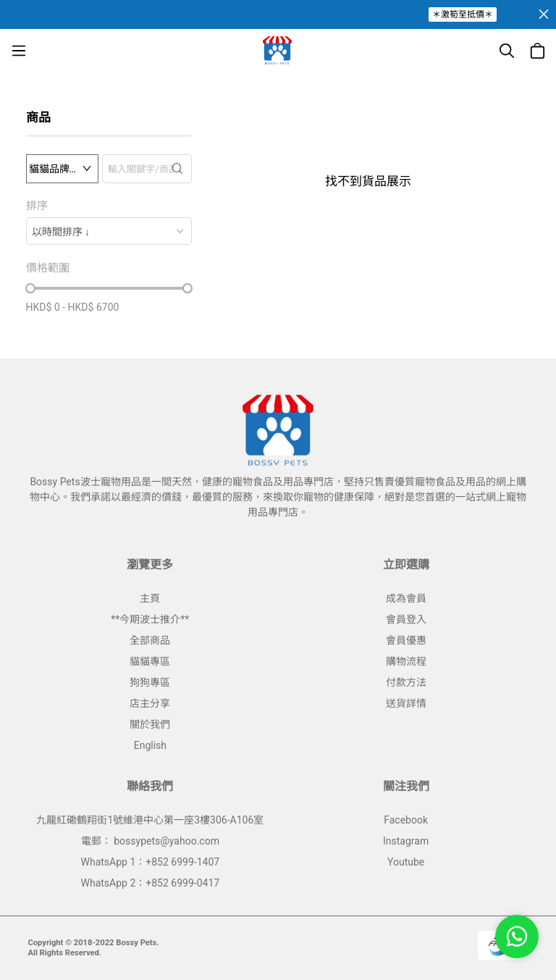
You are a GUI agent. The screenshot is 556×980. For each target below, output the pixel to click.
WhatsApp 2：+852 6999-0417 (151, 883)
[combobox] (109, 231)
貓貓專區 (150, 661)
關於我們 (150, 724)
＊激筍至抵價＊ (463, 14)
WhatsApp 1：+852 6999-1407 (151, 862)
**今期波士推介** (150, 619)
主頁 (150, 598)
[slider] (30, 288)
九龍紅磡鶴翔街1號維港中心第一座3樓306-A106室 (150, 820)
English (150, 745)
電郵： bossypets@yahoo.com (150, 841)
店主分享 (150, 703)
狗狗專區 (150, 682)
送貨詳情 (406, 703)
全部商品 (150, 640)
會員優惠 (406, 640)
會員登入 (406, 619)
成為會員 (406, 598)
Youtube (406, 862)
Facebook (406, 820)
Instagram (406, 841)
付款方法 (406, 682)
